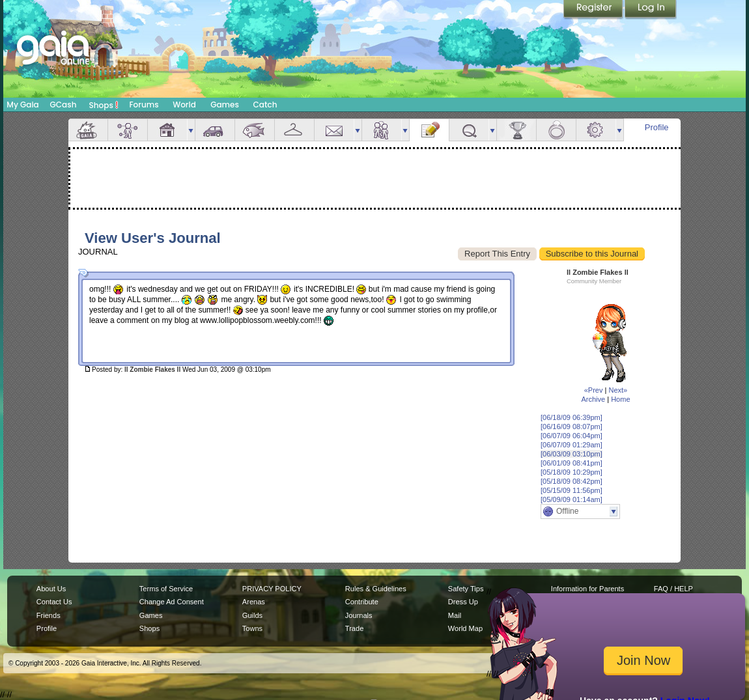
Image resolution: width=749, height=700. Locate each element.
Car (215, 130)
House (167, 130)
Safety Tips (466, 589)
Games (225, 105)
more (191, 130)
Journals (359, 615)
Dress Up (463, 602)
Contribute (362, 602)
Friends (382, 130)
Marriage (556, 130)
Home (620, 399)
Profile (657, 127)
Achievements (516, 130)
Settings (596, 130)
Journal (429, 130)
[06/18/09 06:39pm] (572, 417)
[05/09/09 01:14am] (572, 499)
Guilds (252, 615)
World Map (465, 628)
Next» (618, 390)
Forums (144, 105)
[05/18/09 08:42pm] (572, 481)
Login (651, 10)
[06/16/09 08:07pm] (572, 427)
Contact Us (54, 602)
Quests (469, 130)
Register (594, 10)
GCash (64, 105)
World (184, 105)
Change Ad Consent (172, 602)
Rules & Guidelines (376, 589)
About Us (51, 589)
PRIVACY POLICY (272, 589)
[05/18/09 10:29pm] (572, 472)
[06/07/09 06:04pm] (572, 436)
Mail (334, 130)
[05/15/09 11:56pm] (572, 490)
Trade (354, 628)
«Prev (594, 390)
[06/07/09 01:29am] (572, 445)
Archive (593, 399)
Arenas (254, 602)
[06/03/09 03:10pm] (572, 454)
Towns (252, 628)
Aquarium (255, 130)
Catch (265, 105)
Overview (88, 130)
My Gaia (22, 105)
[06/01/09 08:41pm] (572, 463)
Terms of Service (166, 589)
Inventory (294, 130)
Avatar (128, 130)
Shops (104, 105)
